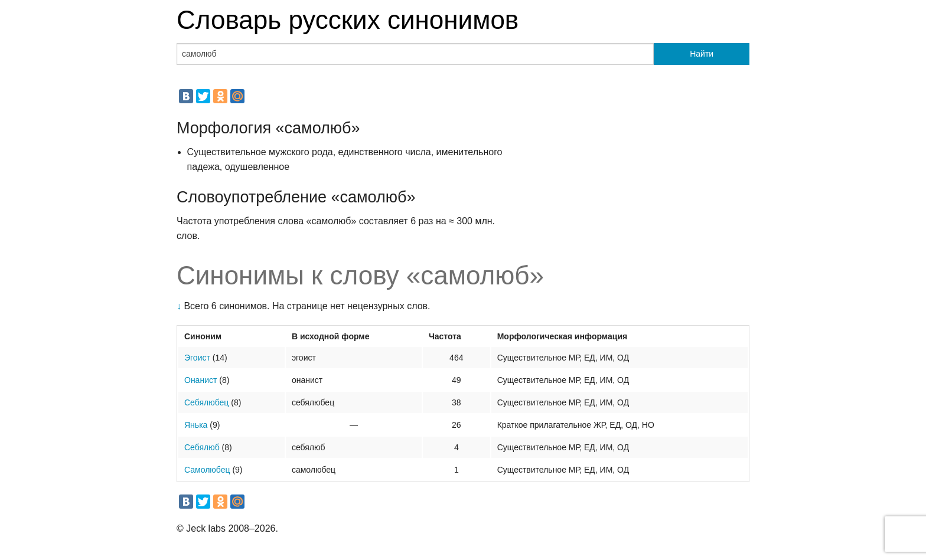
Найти (702, 54)
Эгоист (197, 358)
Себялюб (202, 447)
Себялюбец (206, 402)
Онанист (200, 380)
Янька (196, 425)
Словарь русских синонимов (348, 20)
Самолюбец (207, 470)
